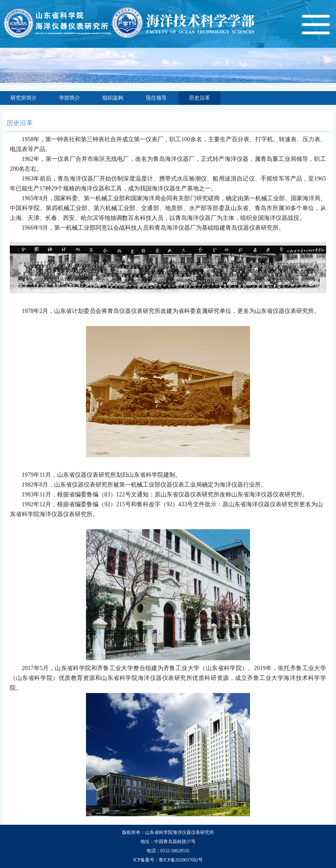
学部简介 (70, 98)
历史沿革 (199, 98)
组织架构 (113, 98)
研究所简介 (24, 98)
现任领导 (156, 98)
